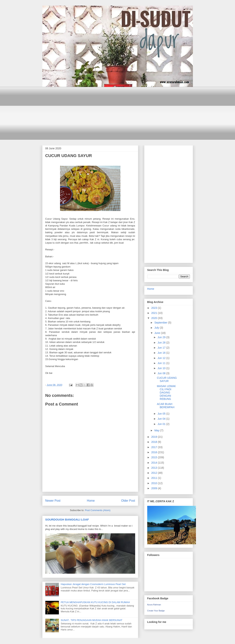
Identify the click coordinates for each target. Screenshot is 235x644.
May (157, 430)
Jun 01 (162, 424)
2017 (154, 447)
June (158, 333)
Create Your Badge (156, 611)
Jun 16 (162, 353)
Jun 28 (162, 343)
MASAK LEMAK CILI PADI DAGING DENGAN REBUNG (166, 392)
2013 (154, 468)
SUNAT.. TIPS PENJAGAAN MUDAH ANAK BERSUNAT (92, 620)
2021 (154, 313)
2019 (154, 437)
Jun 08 (162, 373)
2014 (154, 463)
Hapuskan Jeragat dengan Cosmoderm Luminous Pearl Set (93, 584)
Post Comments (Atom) (98, 510)
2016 (154, 452)
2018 (154, 442)
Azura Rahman (154, 605)
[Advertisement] (118, 113)
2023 (154, 308)
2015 (154, 457)
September (161, 323)
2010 (154, 483)
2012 (154, 473)
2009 (154, 488)
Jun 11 (162, 363)
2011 (154, 478)
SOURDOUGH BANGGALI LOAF (67, 519)
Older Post (128, 501)
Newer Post (53, 501)
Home (91, 501)
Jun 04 (162, 419)
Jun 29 (162, 337)
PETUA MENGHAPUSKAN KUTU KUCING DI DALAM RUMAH (95, 602)
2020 (154, 318)
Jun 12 (162, 358)
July (157, 328)
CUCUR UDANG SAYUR (167, 379)
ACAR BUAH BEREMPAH (166, 406)
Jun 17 (162, 348)
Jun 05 (162, 414)
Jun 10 (162, 368)
